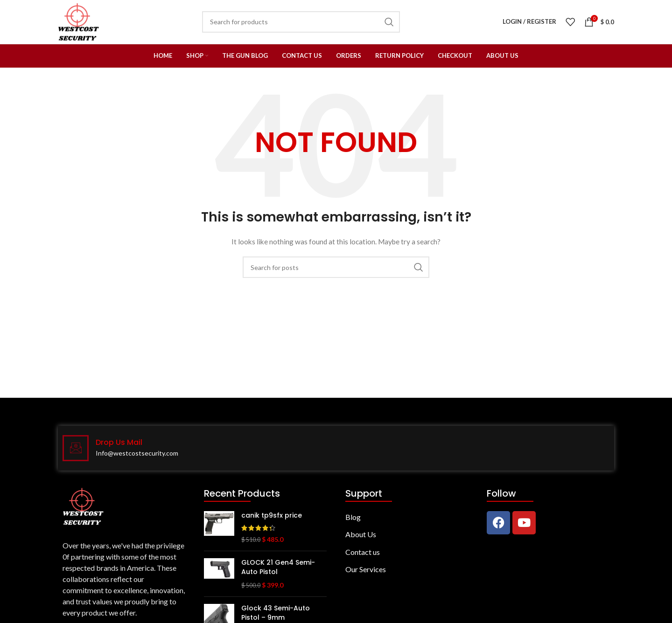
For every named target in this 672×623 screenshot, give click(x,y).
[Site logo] (81, 24)
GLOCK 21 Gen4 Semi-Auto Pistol (278, 572)
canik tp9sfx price (272, 520)
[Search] (336, 272)
